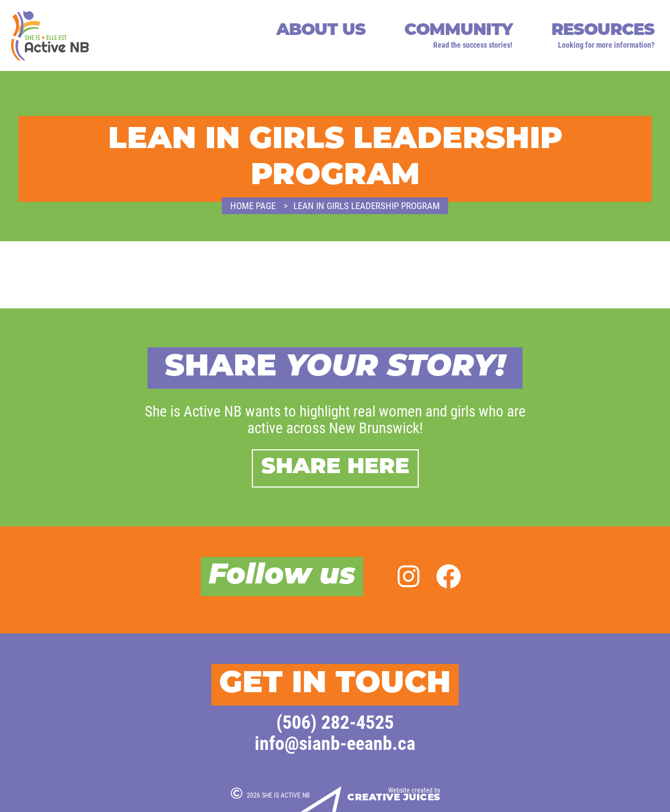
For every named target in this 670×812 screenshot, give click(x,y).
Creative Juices (394, 798)
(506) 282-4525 (335, 721)
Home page (253, 205)
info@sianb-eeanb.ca (335, 742)
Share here (335, 468)
